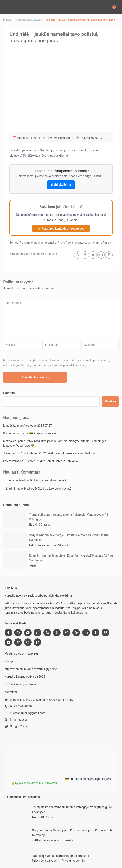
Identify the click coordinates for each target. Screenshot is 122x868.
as (10, 480)
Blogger (9, 661)
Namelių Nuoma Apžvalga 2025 (25, 677)
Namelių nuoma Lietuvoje (28, 20)
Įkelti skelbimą (61, 185)
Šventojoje (36, 540)
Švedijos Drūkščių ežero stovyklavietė (42, 480)
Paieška (9, 393)
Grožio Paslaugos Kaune (20, 684)
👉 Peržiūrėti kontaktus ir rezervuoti (61, 229)
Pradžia (7, 20)
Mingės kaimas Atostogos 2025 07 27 (27, 426)
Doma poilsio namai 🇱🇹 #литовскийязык (30, 433)
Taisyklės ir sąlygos (44, 861)
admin (12, 489)
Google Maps (18, 726)
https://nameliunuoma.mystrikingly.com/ (31, 669)
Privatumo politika (73, 861)
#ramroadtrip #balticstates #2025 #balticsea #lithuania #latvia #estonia (49, 453)
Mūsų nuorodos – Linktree (21, 653)
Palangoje (35, 519)
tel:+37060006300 (22, 706)
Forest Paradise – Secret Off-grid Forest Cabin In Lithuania (40, 461)
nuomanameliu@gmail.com (28, 713)
